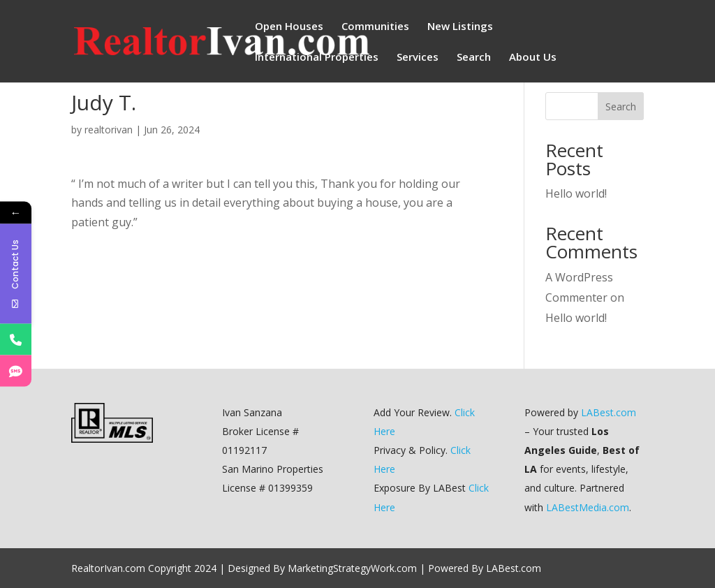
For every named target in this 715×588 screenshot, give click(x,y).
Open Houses (289, 27)
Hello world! (576, 193)
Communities (375, 27)
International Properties (317, 58)
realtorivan (109, 130)
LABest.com (609, 412)
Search (474, 58)
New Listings (460, 27)
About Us (533, 58)
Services (418, 58)
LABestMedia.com (588, 507)
